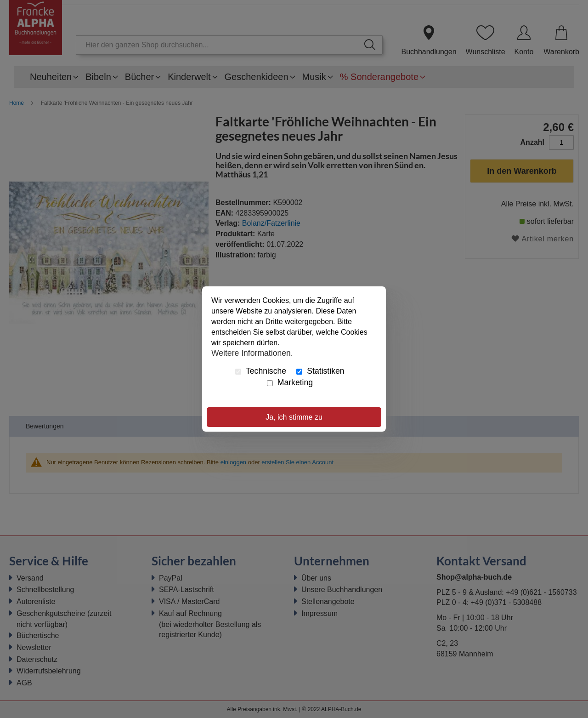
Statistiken (320, 371)
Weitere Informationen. (252, 353)
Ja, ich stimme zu (294, 417)
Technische (261, 371)
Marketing (290, 382)
